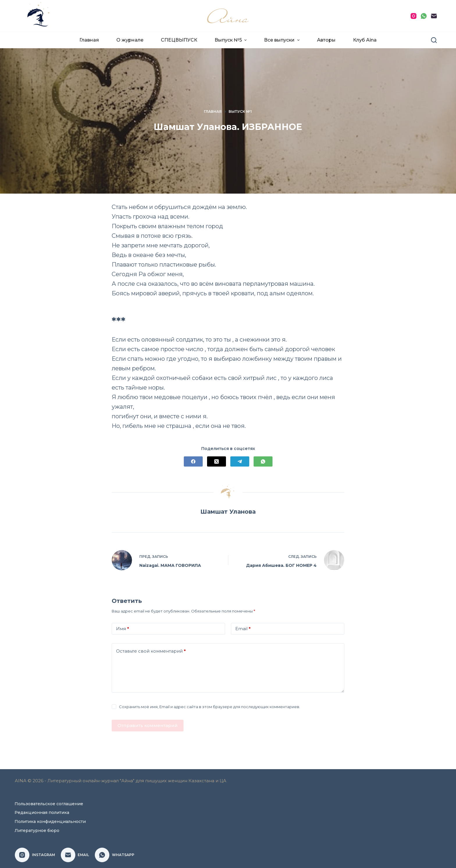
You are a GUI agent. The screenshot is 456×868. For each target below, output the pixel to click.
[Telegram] (240, 461)
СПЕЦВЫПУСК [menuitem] (179, 40)
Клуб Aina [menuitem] (365, 40)
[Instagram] (414, 16)
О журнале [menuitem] (130, 40)
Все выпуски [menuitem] (282, 40)
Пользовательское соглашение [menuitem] (49, 804)
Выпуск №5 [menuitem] (231, 40)
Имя (123, 629)
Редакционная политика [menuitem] (42, 812)
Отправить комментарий (148, 725)
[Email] (434, 16)
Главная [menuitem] (89, 40)
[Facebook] (193, 461)
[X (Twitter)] (217, 461)
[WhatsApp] (424, 16)
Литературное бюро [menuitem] (37, 831)
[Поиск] (434, 40)
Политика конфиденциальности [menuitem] (50, 821)
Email (243, 629)
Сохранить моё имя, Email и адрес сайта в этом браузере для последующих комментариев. (210, 707)
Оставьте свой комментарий (151, 651)
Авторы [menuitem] (326, 40)
